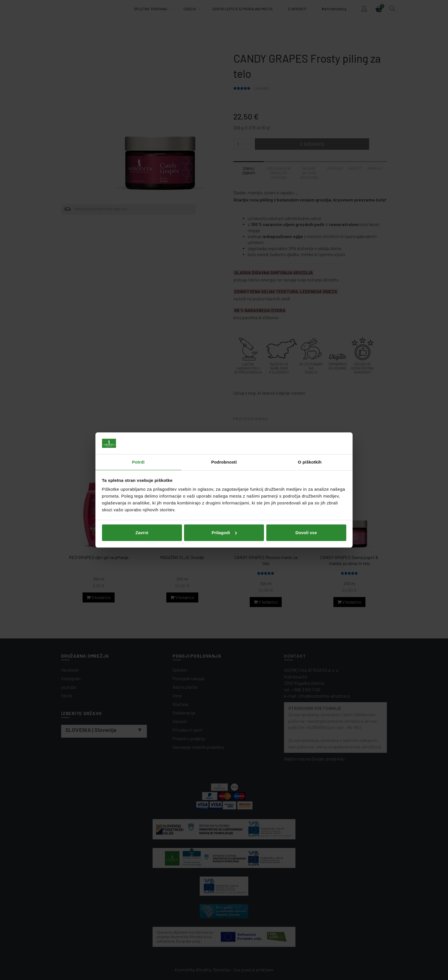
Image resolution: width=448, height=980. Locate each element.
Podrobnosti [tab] (224, 462)
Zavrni (142, 533)
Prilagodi (224, 533)
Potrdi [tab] (138, 462)
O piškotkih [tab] (310, 462)
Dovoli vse (306, 533)
